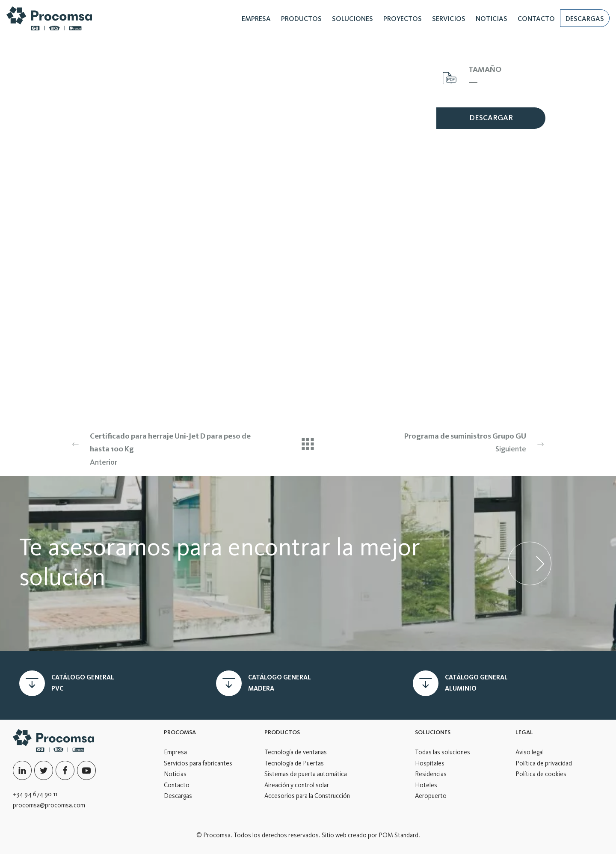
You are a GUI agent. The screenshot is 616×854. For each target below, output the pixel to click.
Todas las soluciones (443, 752)
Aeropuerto (431, 796)
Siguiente (455, 442)
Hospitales (430, 763)
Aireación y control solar (297, 785)
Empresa (175, 752)
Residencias (431, 774)
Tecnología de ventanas (296, 752)
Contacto (177, 785)
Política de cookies (541, 774)
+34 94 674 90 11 (35, 794)
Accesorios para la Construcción (307, 796)
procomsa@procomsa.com (49, 805)
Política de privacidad (544, 763)
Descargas (178, 796)
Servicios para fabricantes (198, 763)
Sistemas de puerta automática (306, 774)
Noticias (175, 774)
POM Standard (398, 835)
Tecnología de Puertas (294, 763)
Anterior (161, 448)
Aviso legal (530, 752)
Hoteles (426, 785)
